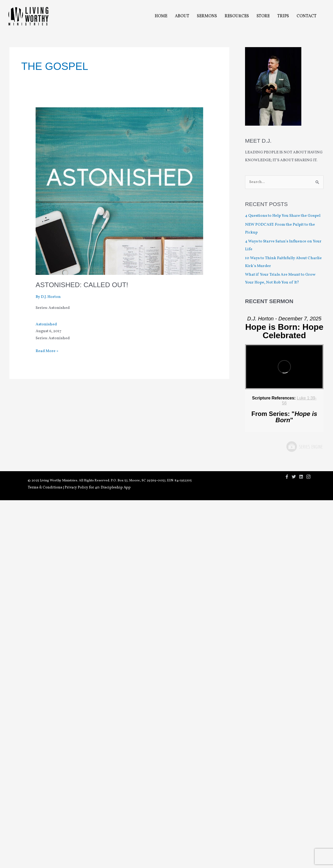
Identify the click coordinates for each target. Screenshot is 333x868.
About (182, 16)
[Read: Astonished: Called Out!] (119, 191)
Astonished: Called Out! (82, 285)
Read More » (47, 351)
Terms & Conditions (45, 488)
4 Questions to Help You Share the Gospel (283, 216)
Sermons (207, 16)
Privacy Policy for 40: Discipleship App (98, 488)
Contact (307, 16)
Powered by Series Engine (304, 447)
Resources (237, 16)
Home (161, 16)
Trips (283, 16)
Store (263, 16)
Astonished (46, 324)
